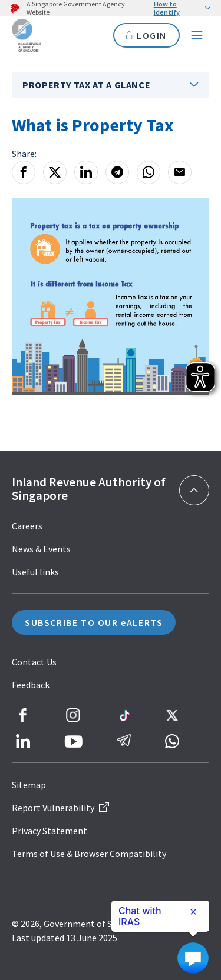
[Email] (180, 172)
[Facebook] (24, 172)
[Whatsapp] (149, 172)
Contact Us (34, 662)
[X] (55, 172)
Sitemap (29, 785)
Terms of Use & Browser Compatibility (89, 854)
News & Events (41, 549)
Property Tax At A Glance (86, 85)
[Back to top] (194, 490)
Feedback (31, 685)
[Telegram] (117, 172)
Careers (27, 526)
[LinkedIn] (86, 172)
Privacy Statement (50, 831)
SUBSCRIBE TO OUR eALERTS (94, 622)
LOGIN (146, 35)
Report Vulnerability (60, 808)
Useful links (35, 572)
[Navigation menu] (197, 35)
